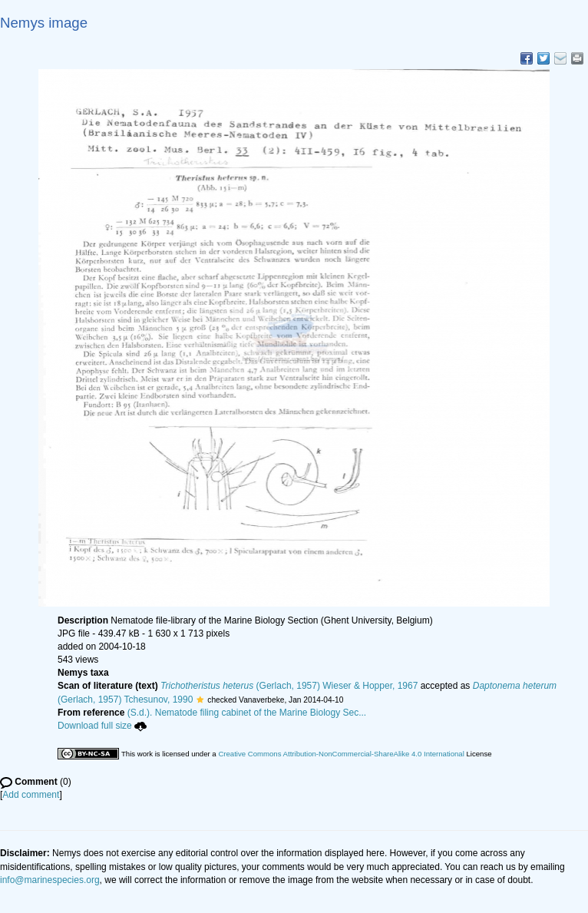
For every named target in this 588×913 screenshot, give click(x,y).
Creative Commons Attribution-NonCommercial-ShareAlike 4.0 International (341, 754)
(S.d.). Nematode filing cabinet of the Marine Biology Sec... (247, 713)
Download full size (102, 726)
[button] (200, 700)
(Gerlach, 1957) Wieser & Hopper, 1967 (289, 686)
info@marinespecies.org (50, 880)
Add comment (31, 795)
